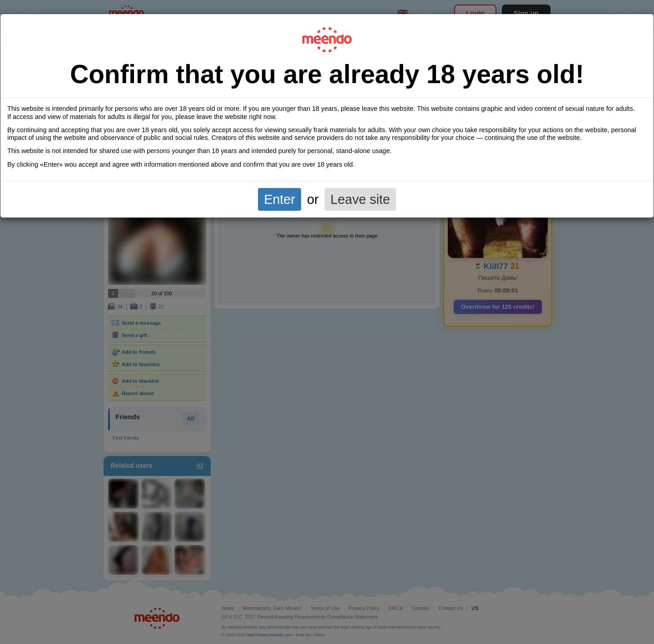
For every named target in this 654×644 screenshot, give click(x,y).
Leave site (360, 199)
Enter (280, 199)
